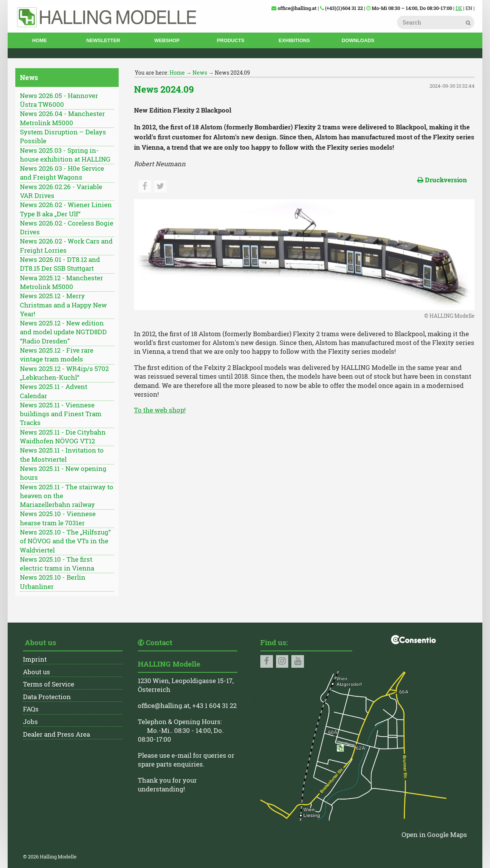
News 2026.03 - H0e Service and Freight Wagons (62, 173)
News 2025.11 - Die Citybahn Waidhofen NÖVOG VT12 (63, 437)
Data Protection (47, 697)
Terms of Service (49, 684)
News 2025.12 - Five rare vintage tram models (57, 355)
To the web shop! (160, 410)
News (200, 73)
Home (39, 40)
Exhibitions (294, 40)
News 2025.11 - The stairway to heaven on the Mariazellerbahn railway (67, 496)
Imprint (35, 659)
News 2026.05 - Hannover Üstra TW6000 (59, 100)
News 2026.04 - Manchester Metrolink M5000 (62, 118)
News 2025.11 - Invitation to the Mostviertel (62, 455)
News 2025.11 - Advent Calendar (54, 391)
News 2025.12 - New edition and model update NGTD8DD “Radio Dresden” (63, 332)
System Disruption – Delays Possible (63, 136)
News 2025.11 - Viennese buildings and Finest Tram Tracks (61, 414)
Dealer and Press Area (56, 734)
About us (37, 672)
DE (459, 8)
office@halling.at (164, 706)
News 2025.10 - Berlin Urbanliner (53, 582)
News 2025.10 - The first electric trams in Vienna (57, 564)
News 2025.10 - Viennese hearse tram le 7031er (58, 518)
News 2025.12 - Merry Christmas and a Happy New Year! (63, 305)
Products (230, 40)
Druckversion (442, 180)
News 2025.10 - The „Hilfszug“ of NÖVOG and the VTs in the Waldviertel (65, 541)
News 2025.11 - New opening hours (63, 473)
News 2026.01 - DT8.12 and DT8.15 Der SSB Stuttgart (60, 264)
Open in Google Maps (434, 835)
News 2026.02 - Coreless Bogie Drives (67, 228)
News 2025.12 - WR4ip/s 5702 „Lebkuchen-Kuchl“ (64, 373)
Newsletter (103, 40)
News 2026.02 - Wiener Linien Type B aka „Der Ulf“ (66, 209)
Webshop (167, 40)
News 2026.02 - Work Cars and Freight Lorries (66, 246)
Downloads (358, 40)
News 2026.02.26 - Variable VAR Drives (61, 191)
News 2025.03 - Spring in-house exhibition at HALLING (65, 155)
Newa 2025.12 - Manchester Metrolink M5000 (61, 282)
